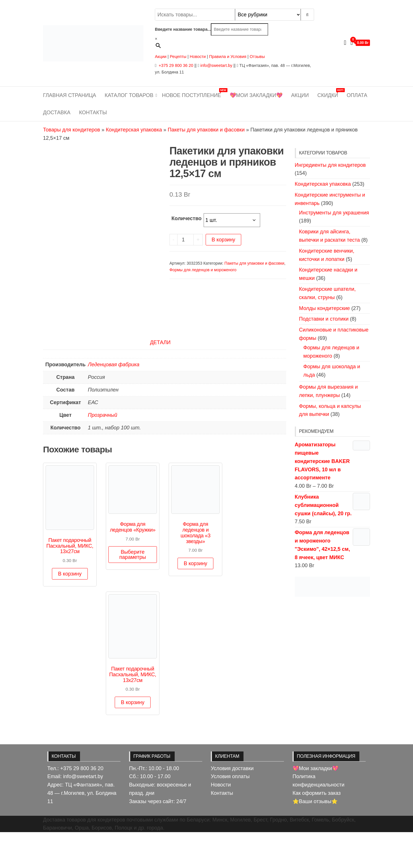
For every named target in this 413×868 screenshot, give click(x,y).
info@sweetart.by (216, 65)
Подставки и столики (324, 319)
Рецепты (179, 57)
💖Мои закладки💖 (256, 95)
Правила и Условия (228, 57)
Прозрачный (103, 451)
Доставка (57, 113)
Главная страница (70, 95)
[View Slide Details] (333, 587)
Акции (161, 57)
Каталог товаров (129, 95)
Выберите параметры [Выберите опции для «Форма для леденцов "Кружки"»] (133, 590)
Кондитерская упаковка (134, 130)
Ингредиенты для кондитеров (330, 165)
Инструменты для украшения (334, 213)
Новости (198, 57)
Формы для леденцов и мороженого (203, 270)
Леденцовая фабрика (114, 400)
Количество (187, 218)
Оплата (357, 95)
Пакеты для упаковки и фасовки (206, 130)
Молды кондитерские (325, 308)
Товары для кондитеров (72, 130)
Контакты (93, 113)
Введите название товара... (183, 29)
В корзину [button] (70, 609)
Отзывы (257, 57)
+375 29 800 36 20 (175, 65)
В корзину (223, 240)
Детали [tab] (160, 378)
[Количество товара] (186, 240)
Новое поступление (194, 93)
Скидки (330, 93)
